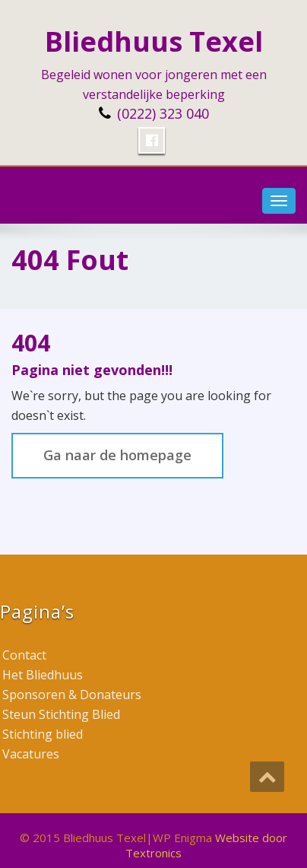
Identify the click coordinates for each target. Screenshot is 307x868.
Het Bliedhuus (43, 675)
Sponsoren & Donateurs (72, 695)
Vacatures (31, 754)
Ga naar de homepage (117, 455)
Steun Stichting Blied (61, 714)
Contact (24, 655)
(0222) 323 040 (163, 113)
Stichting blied (43, 734)
